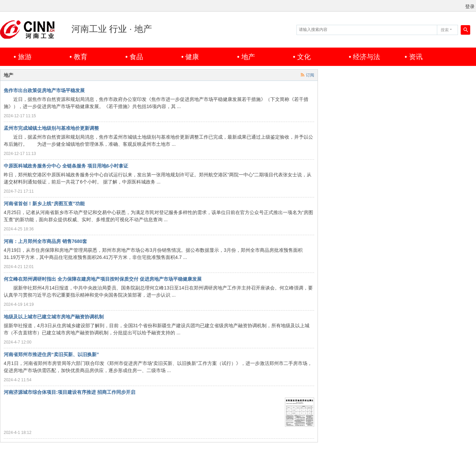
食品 (136, 57)
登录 (470, 6)
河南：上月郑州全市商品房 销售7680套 (45, 241)
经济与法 (367, 57)
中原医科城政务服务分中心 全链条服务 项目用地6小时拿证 (66, 166)
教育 (81, 57)
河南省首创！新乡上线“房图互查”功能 (44, 204)
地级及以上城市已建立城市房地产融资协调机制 (54, 317)
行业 (118, 29)
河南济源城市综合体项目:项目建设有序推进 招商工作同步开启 (70, 392)
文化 (304, 57)
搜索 (445, 30)
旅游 (25, 57)
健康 (192, 57)
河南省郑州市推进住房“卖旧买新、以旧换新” (51, 354)
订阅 (310, 75)
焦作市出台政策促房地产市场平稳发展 (44, 90)
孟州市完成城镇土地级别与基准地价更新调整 (51, 128)
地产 (248, 57)
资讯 (416, 57)
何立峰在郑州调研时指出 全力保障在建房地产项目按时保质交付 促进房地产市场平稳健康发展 (103, 279)
